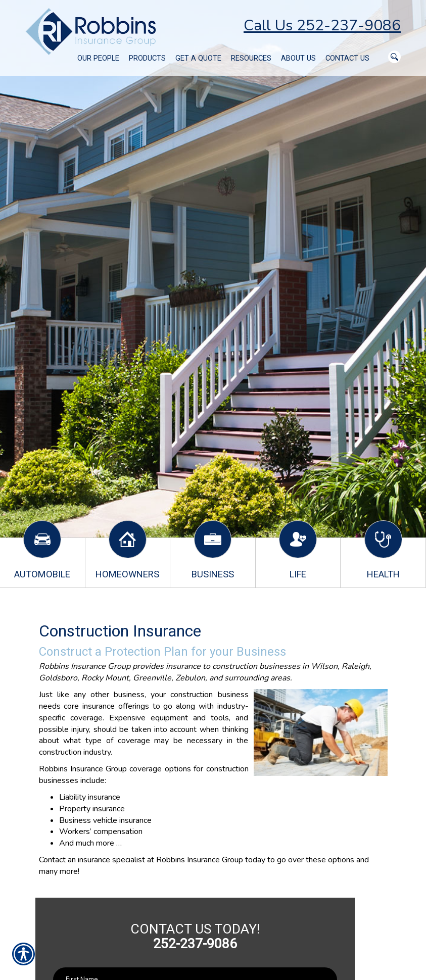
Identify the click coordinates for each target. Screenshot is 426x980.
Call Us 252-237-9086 (322, 26)
